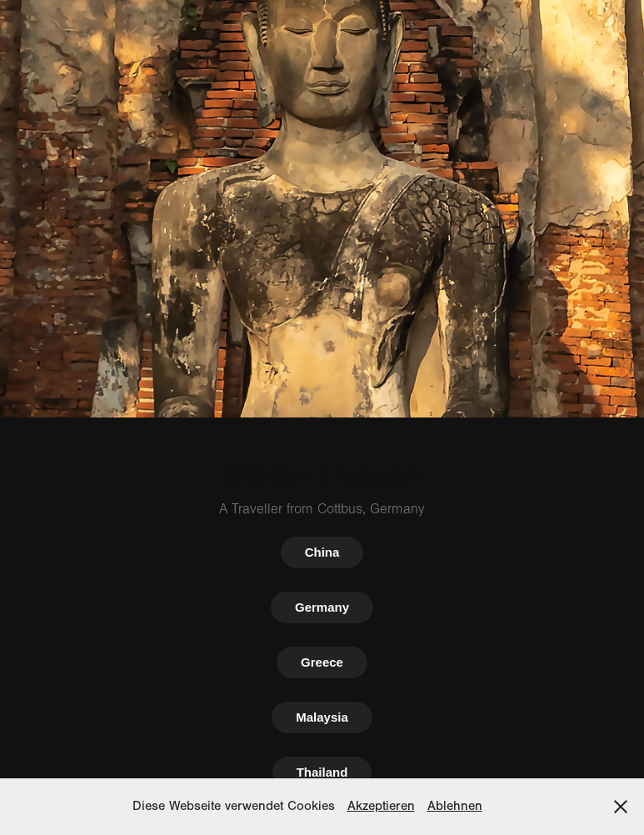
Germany (322, 607)
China (322, 552)
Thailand (322, 772)
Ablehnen (455, 806)
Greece (322, 662)
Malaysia (322, 717)
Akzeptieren (381, 806)
